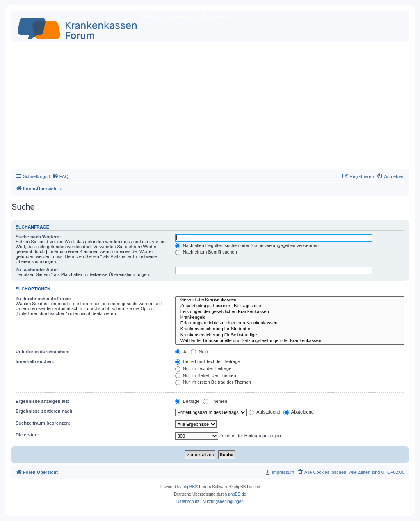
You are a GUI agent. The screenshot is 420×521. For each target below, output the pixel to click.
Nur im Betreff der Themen (206, 375)
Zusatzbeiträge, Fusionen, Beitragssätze (290, 306)
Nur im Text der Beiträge (203, 368)
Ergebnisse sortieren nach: (45, 411)
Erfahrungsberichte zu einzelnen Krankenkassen (290, 323)
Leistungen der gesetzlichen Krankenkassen (290, 312)
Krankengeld (290, 318)
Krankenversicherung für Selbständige (290, 335)
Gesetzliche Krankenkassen (290, 300)
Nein (199, 352)
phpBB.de (237, 494)
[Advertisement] (210, 107)
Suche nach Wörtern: (38, 237)
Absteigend (299, 412)
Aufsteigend (265, 412)
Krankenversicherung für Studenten (290, 329)
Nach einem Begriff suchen (206, 252)
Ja (181, 352)
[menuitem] (60, 176)
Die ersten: (27, 435)
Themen (215, 401)
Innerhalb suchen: (35, 361)
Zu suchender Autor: (38, 270)
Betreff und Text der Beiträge (208, 361)
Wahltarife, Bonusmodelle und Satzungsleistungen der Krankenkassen (290, 341)
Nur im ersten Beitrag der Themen (213, 382)
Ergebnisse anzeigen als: (42, 401)
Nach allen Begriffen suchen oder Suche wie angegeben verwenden (247, 245)
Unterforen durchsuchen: (43, 352)
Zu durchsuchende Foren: (43, 299)
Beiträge (187, 401)
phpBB (189, 487)
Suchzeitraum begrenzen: (43, 423)
